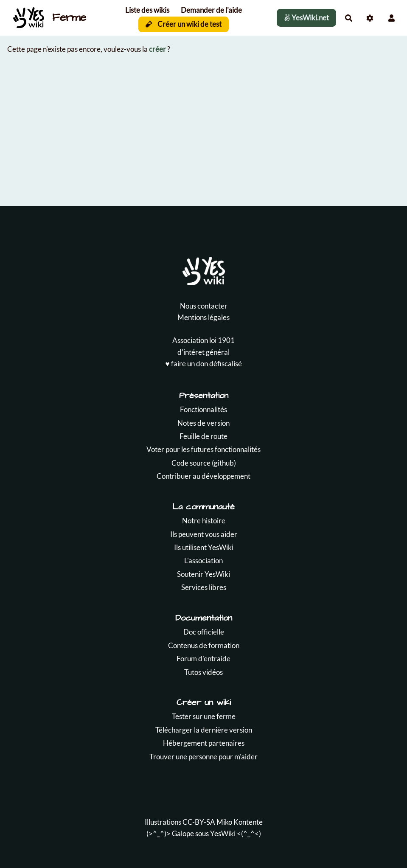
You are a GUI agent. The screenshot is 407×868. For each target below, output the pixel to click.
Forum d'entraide (203, 659)
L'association (203, 560)
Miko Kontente (240, 822)
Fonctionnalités (203, 409)
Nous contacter (204, 306)
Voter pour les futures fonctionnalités (203, 449)
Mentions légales (203, 317)
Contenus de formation (204, 645)
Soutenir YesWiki (203, 574)
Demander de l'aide (211, 10)
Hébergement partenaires (204, 743)
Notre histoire (204, 521)
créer (157, 49)
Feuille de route (203, 436)
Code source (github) (204, 463)
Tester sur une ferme (204, 716)
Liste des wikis (147, 10)
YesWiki (223, 833)
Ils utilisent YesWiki (204, 547)
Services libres (204, 587)
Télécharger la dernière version (204, 730)
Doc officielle (204, 632)
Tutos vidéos (203, 672)
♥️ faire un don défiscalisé (203, 364)
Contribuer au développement (203, 476)
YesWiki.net (306, 18)
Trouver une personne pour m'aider (203, 757)
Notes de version (203, 423)
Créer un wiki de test (184, 24)
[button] (392, 18)
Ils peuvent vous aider (204, 534)
